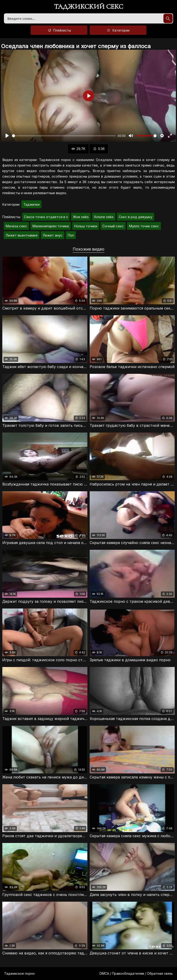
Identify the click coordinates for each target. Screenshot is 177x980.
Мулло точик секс (144, 226)
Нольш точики (86, 226)
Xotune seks (104, 217)
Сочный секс (113, 226)
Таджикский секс (89, 7)
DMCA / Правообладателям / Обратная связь (136, 973)
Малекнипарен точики (51, 226)
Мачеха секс (16, 226)
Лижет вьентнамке (22, 235)
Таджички (31, 204)
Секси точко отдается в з (46, 217)
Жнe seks (81, 217)
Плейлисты (59, 30)
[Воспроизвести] (7, 136)
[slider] (64, 136)
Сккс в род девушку (136, 217)
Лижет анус (53, 235)
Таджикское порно (19, 973)
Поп (71, 235)
